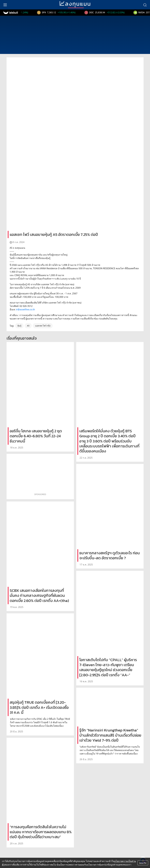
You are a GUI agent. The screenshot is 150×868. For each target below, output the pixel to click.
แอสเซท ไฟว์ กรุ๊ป (43, 326)
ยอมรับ (143, 863)
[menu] (5, 5)
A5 (28, 326)
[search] (145, 5)
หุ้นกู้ (19, 326)
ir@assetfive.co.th (25, 309)
